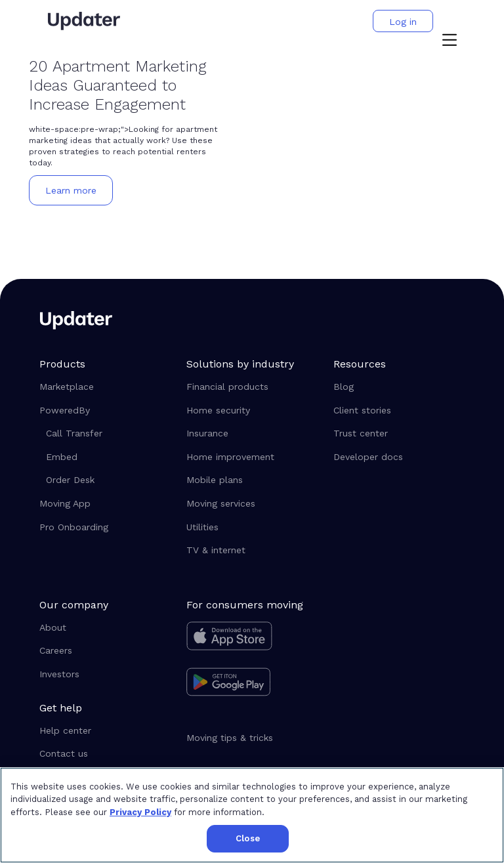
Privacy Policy (140, 812)
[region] (252, 815)
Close (248, 838)
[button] (450, 41)
